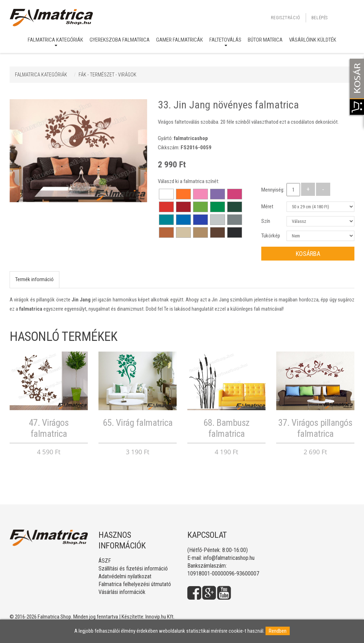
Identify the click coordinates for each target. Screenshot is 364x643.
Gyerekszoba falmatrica (120, 40)
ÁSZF (105, 561)
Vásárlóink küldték (313, 40)
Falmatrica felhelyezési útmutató (135, 584)
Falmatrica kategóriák (55, 40)
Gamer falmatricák (180, 40)
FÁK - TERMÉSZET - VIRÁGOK (108, 75)
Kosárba (308, 254)
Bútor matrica (265, 40)
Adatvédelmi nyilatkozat (125, 576)
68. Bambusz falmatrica (226, 428)
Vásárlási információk (122, 592)
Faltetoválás (225, 40)
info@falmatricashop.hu (229, 558)
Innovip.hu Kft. (160, 617)
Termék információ (34, 279)
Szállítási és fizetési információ (133, 569)
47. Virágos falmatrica (49, 428)
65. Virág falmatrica (138, 423)
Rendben (278, 631)
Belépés (320, 18)
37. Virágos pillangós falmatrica (315, 428)
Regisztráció (286, 18)
